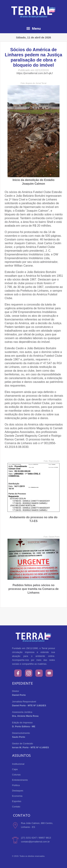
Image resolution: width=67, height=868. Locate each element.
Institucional (18, 764)
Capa (15, 769)
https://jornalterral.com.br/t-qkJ (35, 73)
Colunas (16, 775)
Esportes (17, 801)
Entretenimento (20, 780)
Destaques (18, 791)
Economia (17, 796)
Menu (34, 28)
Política (16, 785)
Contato (16, 807)
